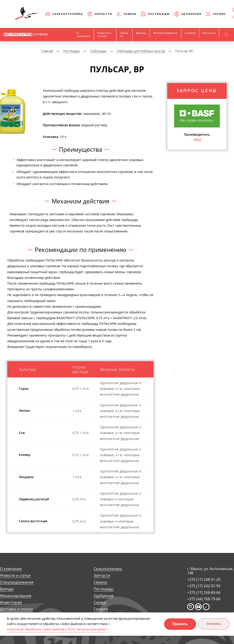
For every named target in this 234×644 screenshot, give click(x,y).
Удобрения (191, 14)
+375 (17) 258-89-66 (204, 593)
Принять (180, 624)
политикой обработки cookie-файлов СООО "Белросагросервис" (57, 629)
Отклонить (214, 624)
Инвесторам (11, 602)
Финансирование (165, 33)
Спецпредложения (17, 582)
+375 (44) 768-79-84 (204, 599)
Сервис (219, 14)
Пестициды (159, 14)
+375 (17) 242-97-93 (204, 586)
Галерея (190, 33)
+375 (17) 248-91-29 (204, 579)
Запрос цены (197, 91)
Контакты (209, 33)
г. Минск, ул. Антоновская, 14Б (210, 571)
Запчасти (103, 14)
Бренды (141, 33)
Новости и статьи (104, 34)
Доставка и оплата (16, 609)
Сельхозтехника (68, 14)
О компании (83, 34)
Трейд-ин (124, 34)
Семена (130, 14)
